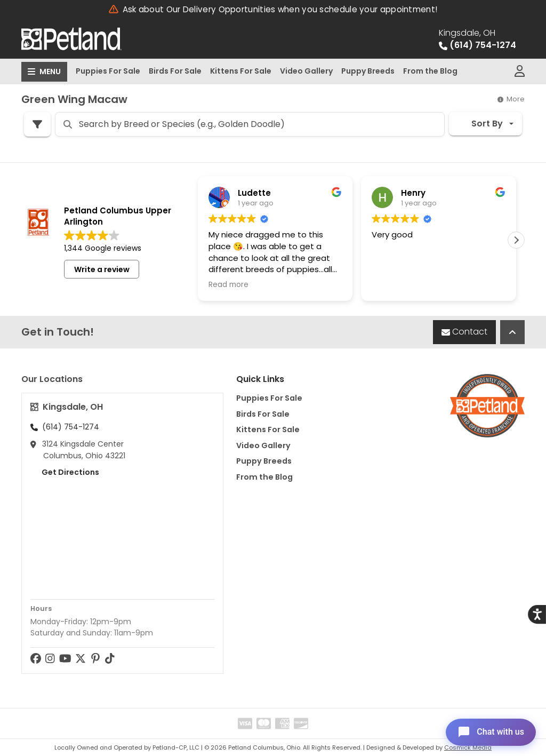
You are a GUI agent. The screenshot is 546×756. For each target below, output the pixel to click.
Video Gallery (306, 71)
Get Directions (65, 472)
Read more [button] (228, 285)
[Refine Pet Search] (37, 124)
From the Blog (430, 71)
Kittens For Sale (241, 71)
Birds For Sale (175, 71)
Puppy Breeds (368, 71)
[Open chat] (489, 731)
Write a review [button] (102, 269)
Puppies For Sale (108, 71)
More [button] (511, 99)
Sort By (480, 124)
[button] (516, 240)
